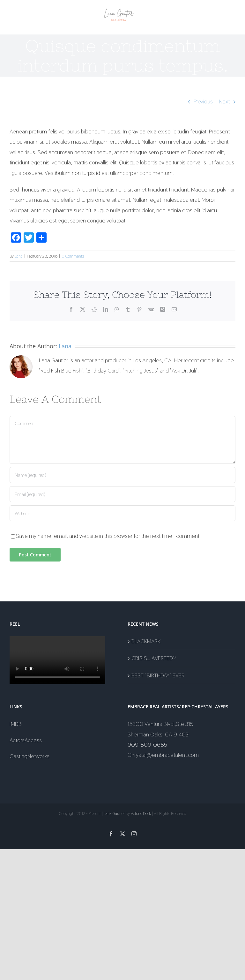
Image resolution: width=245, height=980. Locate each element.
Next (224, 101)
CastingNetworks (30, 756)
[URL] (122, 513)
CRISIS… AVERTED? (154, 658)
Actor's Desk (141, 814)
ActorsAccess (26, 740)
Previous (203, 101)
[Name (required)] (122, 475)
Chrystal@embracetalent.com (163, 755)
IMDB (16, 724)
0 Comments (73, 256)
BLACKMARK (146, 641)
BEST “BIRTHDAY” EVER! (159, 675)
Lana (19, 256)
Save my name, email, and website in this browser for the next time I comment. (108, 536)
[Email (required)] (122, 494)
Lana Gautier (114, 814)
